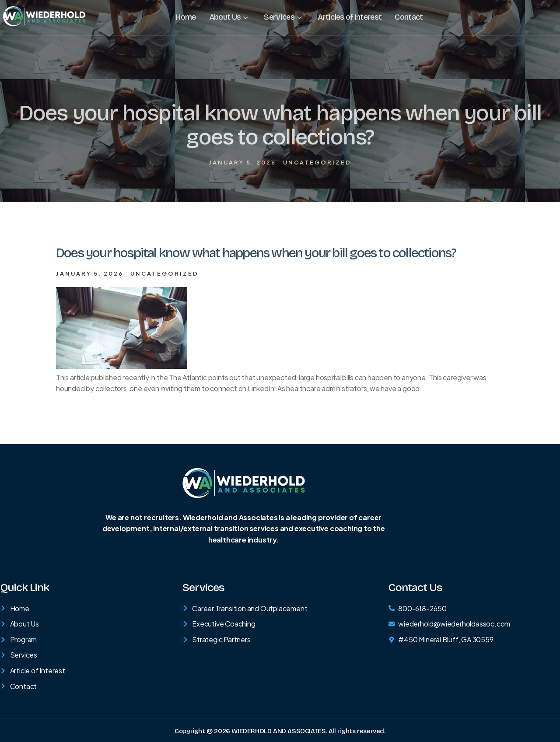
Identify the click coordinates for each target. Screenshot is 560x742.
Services (283, 17)
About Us (229, 17)
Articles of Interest (349, 17)
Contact (408, 17)
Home (185, 17)
